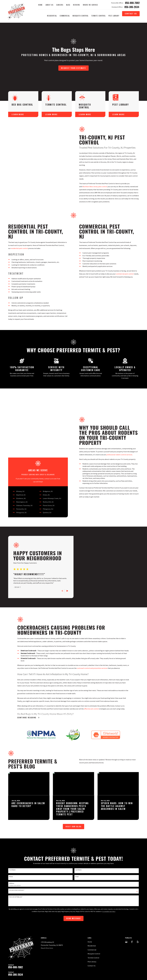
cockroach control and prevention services (92, 634)
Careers (60, 5)
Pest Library (92, 924)
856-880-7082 (132, 3)
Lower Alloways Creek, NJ (49, 450)
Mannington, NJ (19, 453)
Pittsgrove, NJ (18, 464)
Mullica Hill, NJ (45, 453)
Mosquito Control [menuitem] (81, 16)
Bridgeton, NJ (45, 443)
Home (40, 5)
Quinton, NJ (44, 464)
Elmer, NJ (43, 446)
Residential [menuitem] (52, 16)
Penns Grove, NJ (45, 457)
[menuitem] (10, 954)
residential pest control (16, 248)
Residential (92, 908)
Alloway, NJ (17, 443)
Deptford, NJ (18, 446)
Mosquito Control (94, 916)
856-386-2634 (132, 7)
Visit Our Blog (74, 789)
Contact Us (131, 14)
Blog (68, 5)
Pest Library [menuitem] (114, 16)
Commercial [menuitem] (65, 16)
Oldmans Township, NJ (21, 457)
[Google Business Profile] (126, 904)
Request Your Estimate (73, 68)
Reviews (76, 5)
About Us (49, 5)
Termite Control (93, 920)
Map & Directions (47, 910)
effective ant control (91, 674)
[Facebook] (132, 904)
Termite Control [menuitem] (98, 16)
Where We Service (90, 5)
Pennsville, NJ (18, 460)
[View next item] (64, 553)
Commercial (92, 912)
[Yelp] (138, 904)
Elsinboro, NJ (18, 450)
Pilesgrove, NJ (45, 460)
